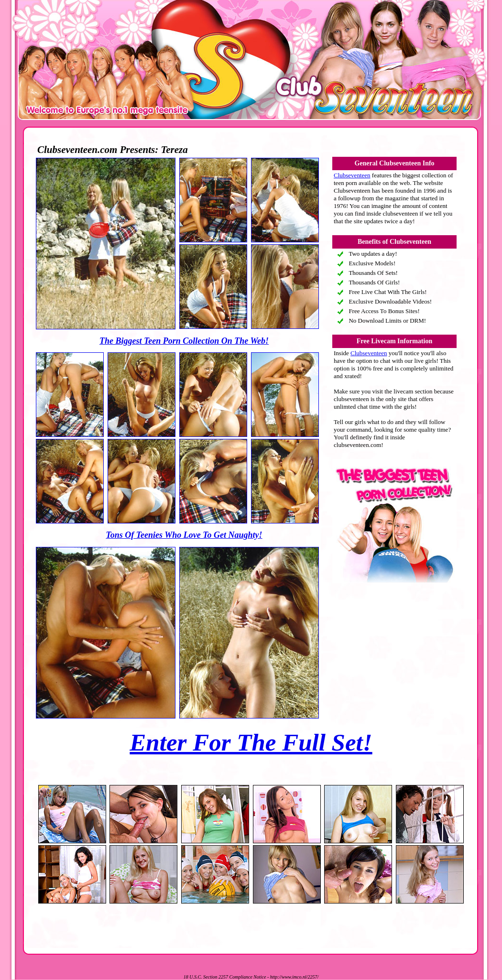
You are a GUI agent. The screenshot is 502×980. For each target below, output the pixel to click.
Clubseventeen (352, 175)
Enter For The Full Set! (251, 742)
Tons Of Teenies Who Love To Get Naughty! (184, 535)
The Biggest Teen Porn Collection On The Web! (184, 341)
